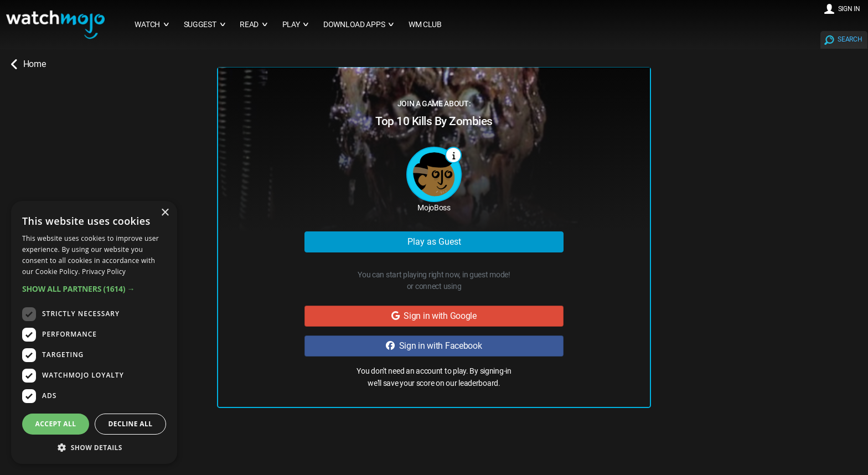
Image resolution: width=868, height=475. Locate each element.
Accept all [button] (56, 424)
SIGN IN (849, 9)
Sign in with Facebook (434, 346)
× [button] (165, 213)
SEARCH (850, 39)
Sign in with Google (434, 316)
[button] (94, 289)
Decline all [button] (131, 424)
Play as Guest (434, 242)
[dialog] (94, 332)
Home (28, 64)
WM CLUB (425, 25)
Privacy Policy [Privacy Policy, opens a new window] (104, 272)
